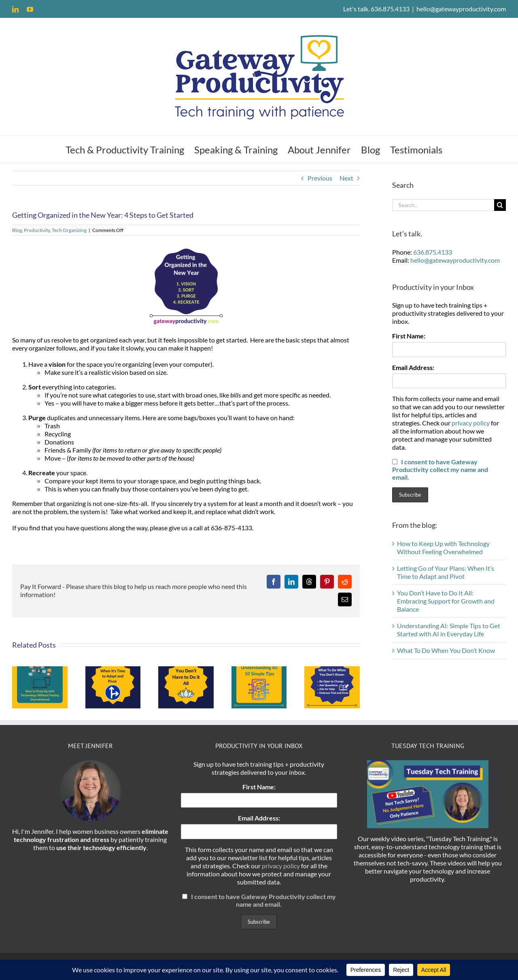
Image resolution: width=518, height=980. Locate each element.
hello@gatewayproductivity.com (461, 9)
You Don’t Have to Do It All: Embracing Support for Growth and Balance (446, 601)
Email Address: (413, 367)
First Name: (409, 336)
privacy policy (471, 423)
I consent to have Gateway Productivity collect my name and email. (440, 469)
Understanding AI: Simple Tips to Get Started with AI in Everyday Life (449, 630)
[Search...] (443, 205)
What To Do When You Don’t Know (446, 650)
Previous (320, 178)
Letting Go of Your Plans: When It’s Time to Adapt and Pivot (446, 572)
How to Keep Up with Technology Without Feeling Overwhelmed (443, 547)
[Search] (500, 205)
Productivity (37, 230)
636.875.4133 (433, 252)
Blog (17, 230)
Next (346, 178)
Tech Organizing (69, 230)
